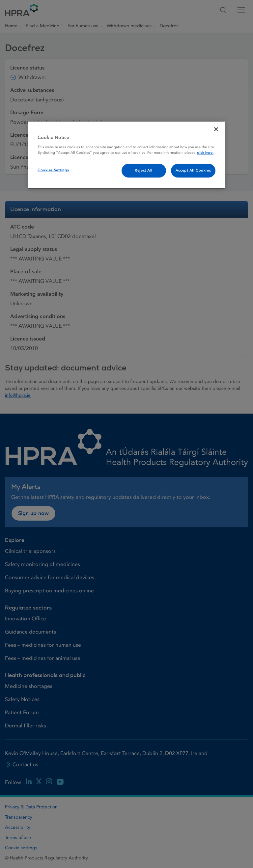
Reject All (144, 170)
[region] (126, 155)
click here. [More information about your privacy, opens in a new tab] (205, 153)
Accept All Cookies (193, 170)
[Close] (216, 129)
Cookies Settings (53, 170)
